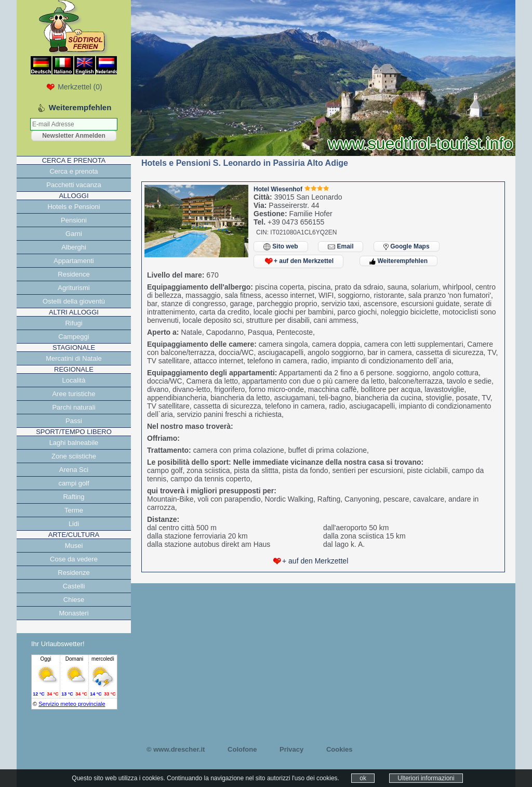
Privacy (291, 749)
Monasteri (74, 613)
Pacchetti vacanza (74, 185)
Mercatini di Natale (74, 358)
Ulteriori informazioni (426, 778)
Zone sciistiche (74, 456)
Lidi (74, 524)
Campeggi (74, 337)
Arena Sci (74, 470)
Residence (74, 274)
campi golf (74, 483)
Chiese (74, 600)
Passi (74, 421)
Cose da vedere (74, 559)
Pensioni (74, 220)
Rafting (74, 497)
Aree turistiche (74, 394)
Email (341, 247)
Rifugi (74, 323)
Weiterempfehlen (398, 261)
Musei (74, 546)
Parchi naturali (74, 407)
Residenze (74, 573)
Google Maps (407, 246)
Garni (74, 234)
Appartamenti (74, 261)
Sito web (281, 247)
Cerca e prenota (74, 171)
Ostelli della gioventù (74, 301)
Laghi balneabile (74, 443)
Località (74, 380)
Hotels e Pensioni (74, 207)
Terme (74, 510)
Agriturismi (74, 288)
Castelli (74, 586)
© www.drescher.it (176, 749)
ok (363, 778)
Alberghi (74, 247)
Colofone (242, 749)
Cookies (340, 749)
